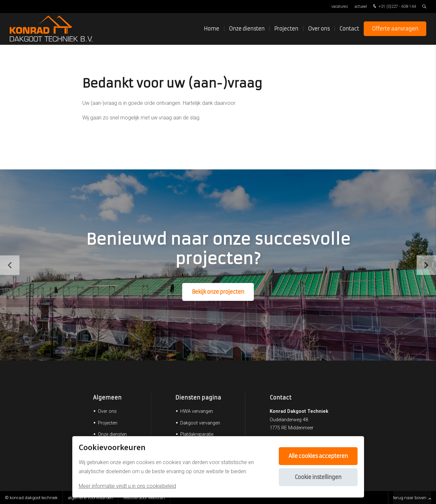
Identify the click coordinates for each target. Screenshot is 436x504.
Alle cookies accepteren (318, 456)
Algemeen (107, 398)
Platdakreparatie (197, 434)
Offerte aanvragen (395, 29)
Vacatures (340, 6)
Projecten (286, 29)
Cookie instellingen (318, 477)
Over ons (319, 29)
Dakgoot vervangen (200, 423)
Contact (349, 29)
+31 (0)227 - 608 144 (394, 7)
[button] (426, 265)
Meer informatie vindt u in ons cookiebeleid (127, 486)
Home (212, 29)
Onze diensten (247, 29)
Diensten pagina (198, 398)
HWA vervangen (197, 411)
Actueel (361, 6)
